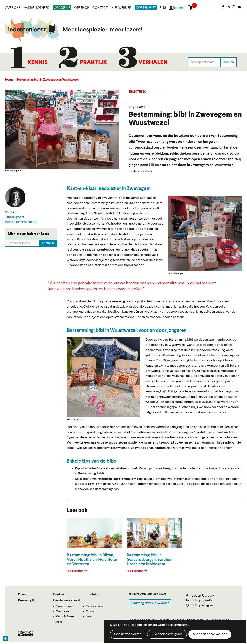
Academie (62, 8)
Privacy (23, 594)
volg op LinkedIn (199, 601)
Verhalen (153, 63)
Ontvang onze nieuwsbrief (150, 603)
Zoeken (229, 62)
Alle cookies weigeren (167, 634)
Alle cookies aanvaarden (210, 634)
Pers (88, 617)
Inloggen (179, 8)
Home (9, 80)
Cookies (59, 594)
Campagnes (63, 612)
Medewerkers (94, 606)
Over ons (13, 8)
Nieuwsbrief (121, 8)
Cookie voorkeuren (128, 634)
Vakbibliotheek (37, 8)
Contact (100, 8)
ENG (163, 8)
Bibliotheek (137, 92)
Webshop (81, 8)
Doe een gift (146, 8)
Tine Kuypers (14, 217)
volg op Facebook (200, 596)
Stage (59, 622)
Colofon (94, 594)
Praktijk (94, 63)
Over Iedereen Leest (67, 600)
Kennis (37, 63)
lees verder (75, 571)
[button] (205, 233)
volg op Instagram (200, 605)
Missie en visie (64, 606)
